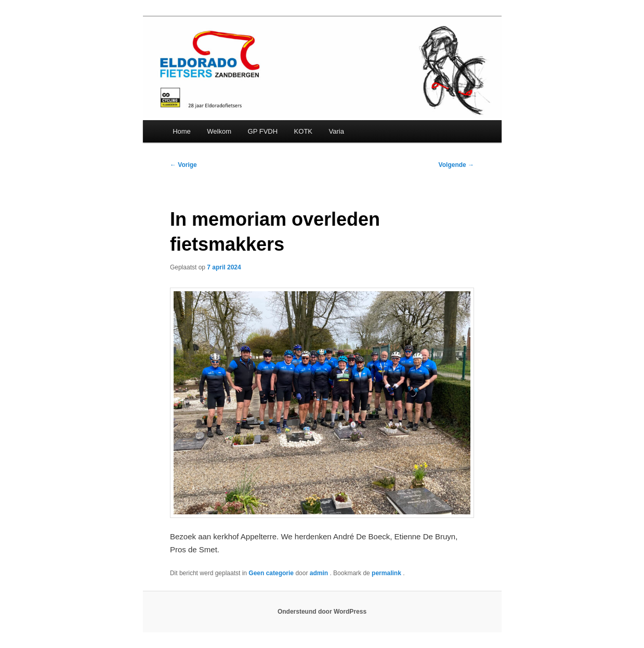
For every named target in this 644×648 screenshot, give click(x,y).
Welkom (219, 131)
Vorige (183, 165)
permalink (387, 573)
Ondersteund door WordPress (322, 612)
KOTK (303, 131)
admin (320, 573)
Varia (337, 131)
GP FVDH (263, 131)
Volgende (456, 165)
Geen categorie (271, 573)
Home (182, 131)
